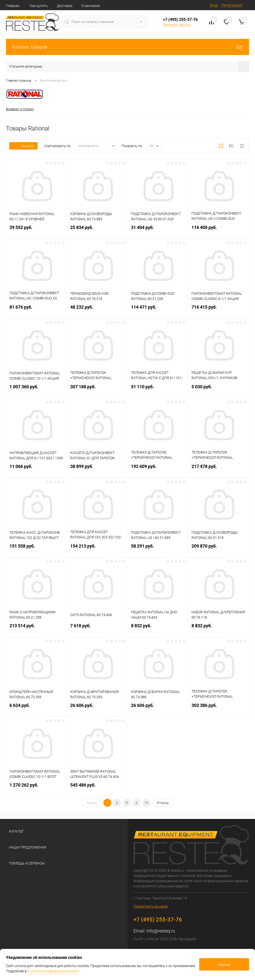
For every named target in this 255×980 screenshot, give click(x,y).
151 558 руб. (36, 549)
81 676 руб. (36, 310)
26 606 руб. (97, 708)
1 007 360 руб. (36, 390)
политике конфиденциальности (53, 971)
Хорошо (224, 965)
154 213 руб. (97, 549)
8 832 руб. (158, 629)
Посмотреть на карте (151, 906)
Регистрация (232, 5)
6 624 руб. (36, 708)
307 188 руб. (97, 390)
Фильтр (23, 146)
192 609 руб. (158, 469)
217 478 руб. (219, 469)
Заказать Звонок (177, 25)
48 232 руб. (97, 310)
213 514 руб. (36, 629)
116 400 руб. (219, 230)
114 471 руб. (158, 310)
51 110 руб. (158, 390)
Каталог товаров (127, 47)
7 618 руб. (97, 629)
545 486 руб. (97, 788)
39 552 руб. (36, 230)
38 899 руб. (97, 469)
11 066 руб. (36, 469)
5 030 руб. (219, 390)
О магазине (91, 6)
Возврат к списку (20, 109)
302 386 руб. (219, 708)
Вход (214, 5)
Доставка (65, 6)
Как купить (39, 6)
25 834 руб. (97, 230)
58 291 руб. (158, 549)
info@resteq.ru (161, 931)
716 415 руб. (219, 310)
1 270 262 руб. (36, 788)
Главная (13, 6)
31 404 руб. (158, 230)
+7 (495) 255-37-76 (180, 20)
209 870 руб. (219, 549)
